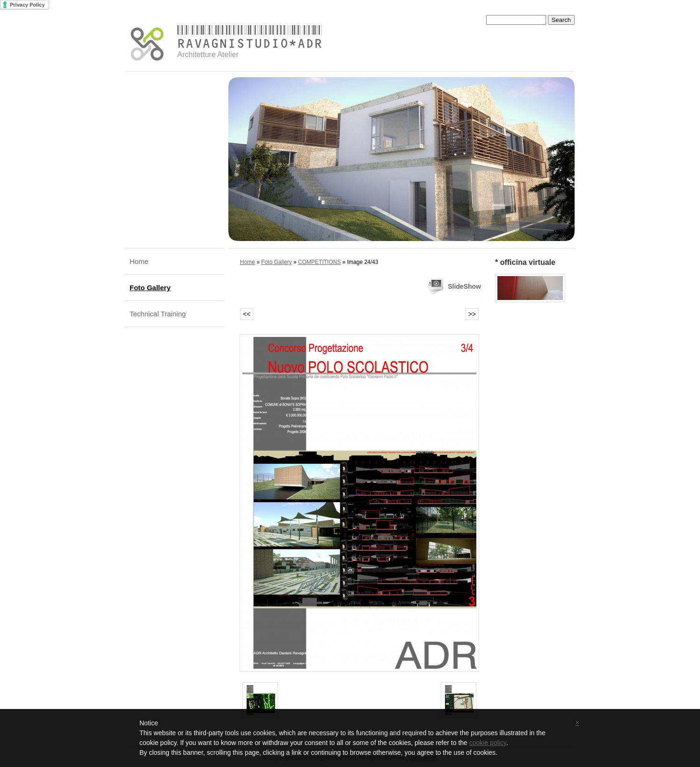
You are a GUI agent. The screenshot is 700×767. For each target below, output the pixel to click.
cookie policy (488, 743)
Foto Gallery (150, 288)
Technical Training (158, 314)
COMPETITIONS (319, 262)
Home (139, 261)
